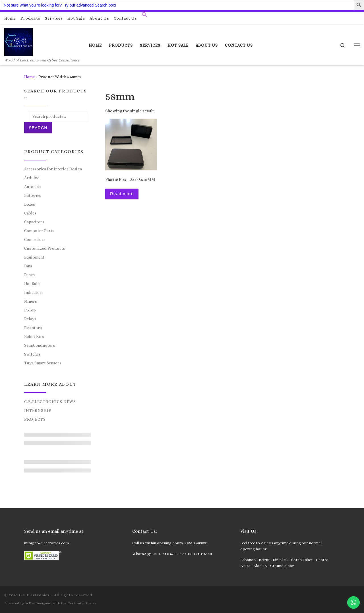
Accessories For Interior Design (53, 169)
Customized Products (45, 248)
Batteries (33, 195)
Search (38, 128)
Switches (32, 354)
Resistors (33, 328)
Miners (31, 301)
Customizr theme (82, 603)
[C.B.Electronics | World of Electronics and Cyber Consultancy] (18, 41)
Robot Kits (34, 337)
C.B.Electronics (34, 595)
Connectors (35, 240)
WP (28, 603)
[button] (144, 16)
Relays (30, 319)
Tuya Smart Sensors (43, 363)
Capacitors (34, 222)
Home (29, 77)
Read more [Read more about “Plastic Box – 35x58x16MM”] (122, 194)
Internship (38, 410)
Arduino (32, 178)
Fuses (29, 275)
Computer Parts (39, 231)
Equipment (34, 257)
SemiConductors (40, 345)
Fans (28, 266)
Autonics (32, 187)
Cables (30, 213)
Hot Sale (32, 284)
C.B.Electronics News (50, 402)
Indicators (34, 292)
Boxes (30, 204)
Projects (35, 419)
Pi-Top (30, 310)
